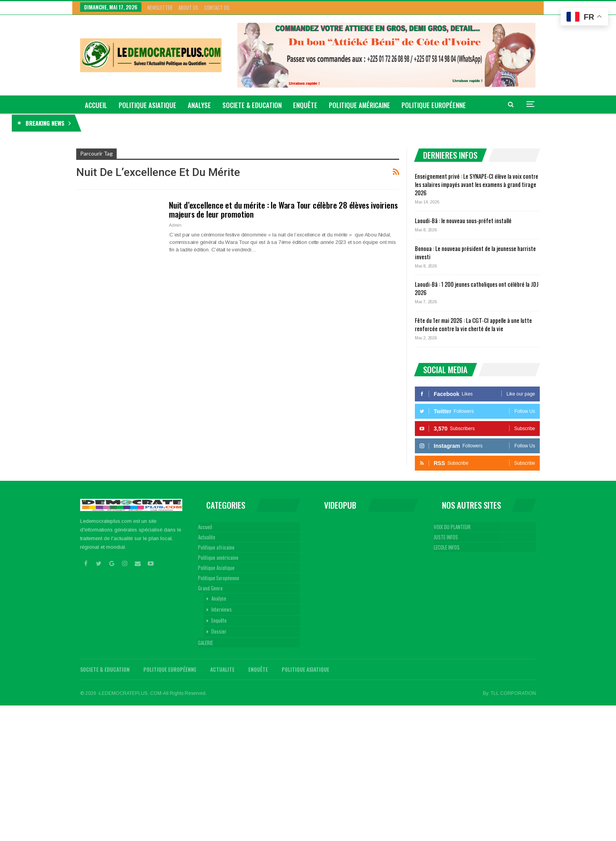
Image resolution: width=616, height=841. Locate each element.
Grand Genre (210, 588)
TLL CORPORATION (513, 693)
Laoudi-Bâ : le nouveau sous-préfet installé (463, 220)
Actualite (207, 537)
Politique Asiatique (148, 105)
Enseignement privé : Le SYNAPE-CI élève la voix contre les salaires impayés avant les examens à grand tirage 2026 (207, 123)
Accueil (205, 527)
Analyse (199, 105)
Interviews (222, 609)
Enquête (305, 105)
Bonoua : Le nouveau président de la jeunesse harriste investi (475, 252)
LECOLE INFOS (447, 547)
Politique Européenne (219, 578)
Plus (409, 105)
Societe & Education (252, 105)
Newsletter (160, 7)
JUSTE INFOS (446, 537)
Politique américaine (359, 105)
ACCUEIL (96, 105)
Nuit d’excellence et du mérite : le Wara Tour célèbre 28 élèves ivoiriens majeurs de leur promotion (283, 209)
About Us (188, 7)
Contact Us (217, 7)
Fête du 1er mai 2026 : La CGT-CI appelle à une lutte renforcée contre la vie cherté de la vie (473, 324)
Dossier (219, 631)
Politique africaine (216, 547)
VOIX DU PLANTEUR (452, 527)
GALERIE (205, 643)
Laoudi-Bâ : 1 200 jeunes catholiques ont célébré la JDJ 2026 (477, 288)
